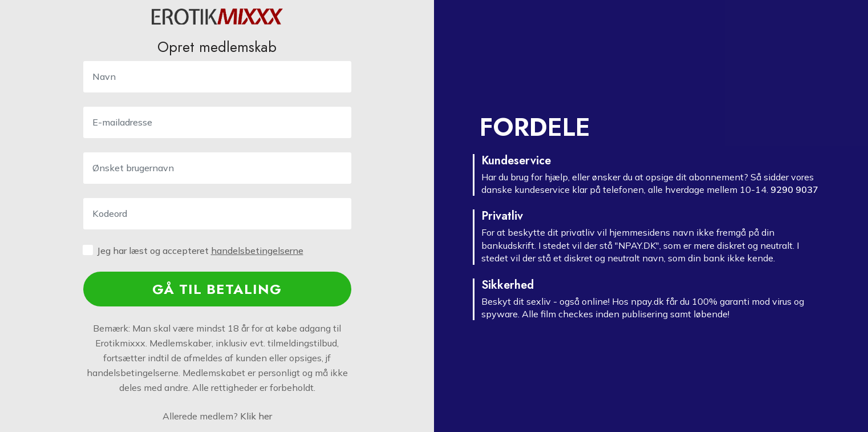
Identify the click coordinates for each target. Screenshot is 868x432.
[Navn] (217, 77)
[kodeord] (217, 214)
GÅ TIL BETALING (217, 289)
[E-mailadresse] (217, 122)
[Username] (217, 168)
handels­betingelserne (257, 251)
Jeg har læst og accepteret (200, 251)
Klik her (256, 416)
